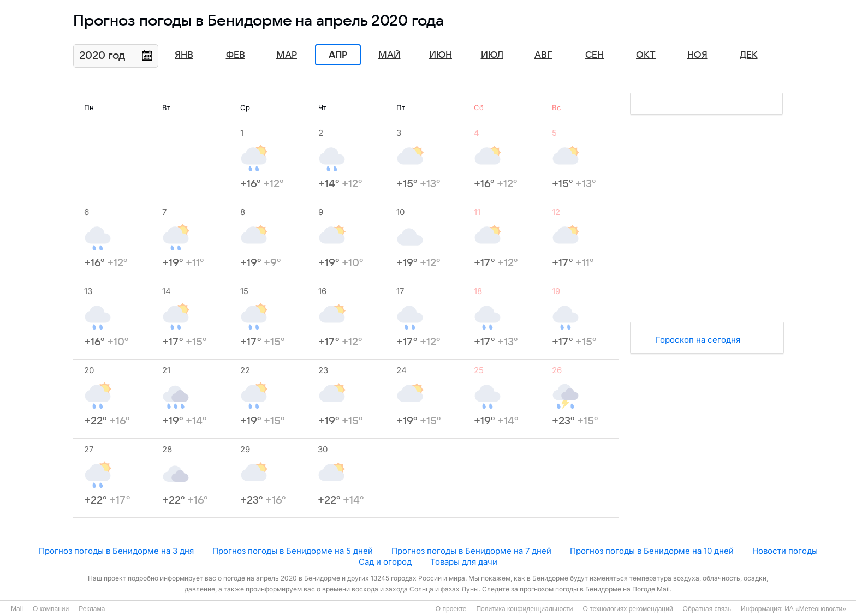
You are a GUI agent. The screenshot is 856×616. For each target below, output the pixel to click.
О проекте (451, 609)
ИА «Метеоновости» (815, 609)
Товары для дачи (464, 562)
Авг (543, 55)
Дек (749, 55)
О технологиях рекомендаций (628, 609)
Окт (646, 55)
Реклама (92, 609)
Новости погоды (785, 551)
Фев (236, 55)
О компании (51, 609)
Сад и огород (385, 562)
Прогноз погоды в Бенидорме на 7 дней (471, 551)
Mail (17, 609)
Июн (441, 55)
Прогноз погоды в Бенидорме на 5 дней (293, 551)
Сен (595, 55)
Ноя (697, 55)
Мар (287, 55)
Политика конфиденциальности (524, 609)
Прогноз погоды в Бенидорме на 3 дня (116, 551)
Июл (492, 55)
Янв (184, 55)
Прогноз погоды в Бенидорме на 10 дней (652, 551)
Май (390, 55)
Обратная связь (707, 609)
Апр (338, 55)
